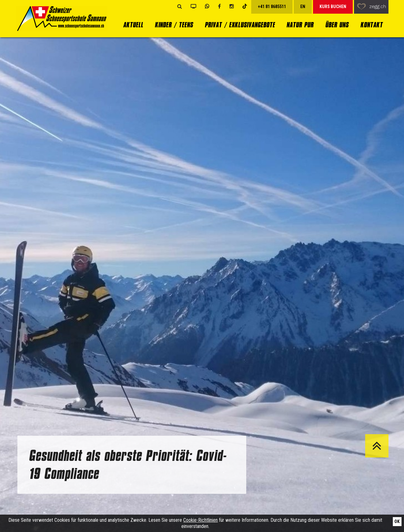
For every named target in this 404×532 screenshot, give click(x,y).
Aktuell (133, 25)
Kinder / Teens (174, 25)
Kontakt (371, 25)
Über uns (337, 25)
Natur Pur (300, 25)
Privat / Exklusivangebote (240, 25)
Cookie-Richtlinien (200, 520)
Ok (397, 521)
